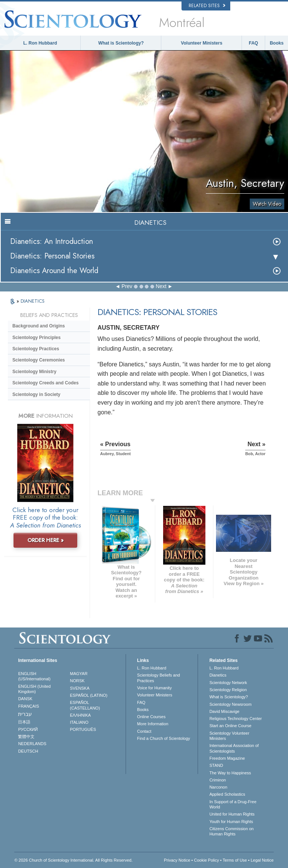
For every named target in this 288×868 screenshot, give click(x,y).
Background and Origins (39, 326)
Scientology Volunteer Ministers (229, 736)
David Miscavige (224, 711)
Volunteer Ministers (201, 43)
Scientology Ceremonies (39, 360)
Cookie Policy (206, 860)
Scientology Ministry (34, 372)
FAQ (254, 43)
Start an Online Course (230, 726)
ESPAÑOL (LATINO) (89, 695)
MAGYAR (79, 674)
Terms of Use (235, 860)
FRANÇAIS (28, 706)
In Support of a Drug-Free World (233, 804)
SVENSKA (80, 688)
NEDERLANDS (32, 744)
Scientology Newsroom (230, 704)
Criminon (217, 780)
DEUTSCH (28, 751)
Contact (144, 731)
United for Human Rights (232, 814)
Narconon (218, 787)
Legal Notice (262, 860)
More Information (153, 724)
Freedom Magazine (227, 758)
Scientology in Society (36, 394)
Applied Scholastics (227, 794)
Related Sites (207, 6)
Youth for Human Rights (231, 822)
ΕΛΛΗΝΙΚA (81, 715)
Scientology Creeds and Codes (46, 383)
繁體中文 (26, 737)
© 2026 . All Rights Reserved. (73, 860)
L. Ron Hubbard (40, 43)
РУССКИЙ (28, 729)
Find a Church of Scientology (164, 738)
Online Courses (151, 717)
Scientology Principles (37, 338)
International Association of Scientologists (234, 748)
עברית (25, 714)
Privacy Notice (177, 860)
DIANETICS (33, 301)
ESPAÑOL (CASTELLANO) (85, 705)
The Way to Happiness (230, 773)
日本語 (24, 722)
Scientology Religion (228, 690)
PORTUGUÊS (83, 729)
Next (161, 286)
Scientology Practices (36, 349)
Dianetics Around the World (54, 271)
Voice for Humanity (154, 688)
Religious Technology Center (235, 719)
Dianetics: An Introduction (52, 241)
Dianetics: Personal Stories (52, 256)
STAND (216, 765)
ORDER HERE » (46, 540)
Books (277, 43)
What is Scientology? (121, 43)
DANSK (25, 699)
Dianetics (218, 675)
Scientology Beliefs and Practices (159, 678)
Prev (127, 286)
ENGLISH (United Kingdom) (34, 689)
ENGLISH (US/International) (34, 676)
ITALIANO (79, 722)
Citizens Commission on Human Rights (231, 831)
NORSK (77, 681)
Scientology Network (228, 683)
